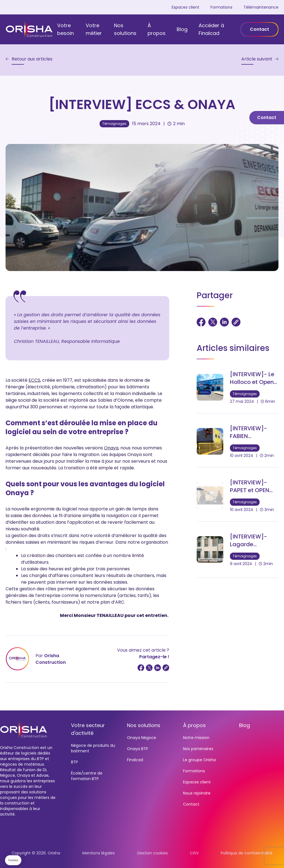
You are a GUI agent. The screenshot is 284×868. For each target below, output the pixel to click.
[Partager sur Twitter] (149, 668)
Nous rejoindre (197, 793)
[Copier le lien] (166, 668)
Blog (182, 29)
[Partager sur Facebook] (141, 668)
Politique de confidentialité (247, 853)
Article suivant (257, 59)
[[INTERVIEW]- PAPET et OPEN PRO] (238, 495)
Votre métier (94, 29)
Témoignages (114, 124)
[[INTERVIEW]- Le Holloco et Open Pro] (238, 387)
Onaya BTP (138, 749)
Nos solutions (125, 29)
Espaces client (186, 7)
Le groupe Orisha (199, 760)
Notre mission (196, 738)
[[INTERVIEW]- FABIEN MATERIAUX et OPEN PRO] (238, 441)
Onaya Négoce (142, 738)
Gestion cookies (152, 853)
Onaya (111, 448)
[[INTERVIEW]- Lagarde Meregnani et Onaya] (238, 550)
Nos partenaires (198, 749)
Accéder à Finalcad (211, 29)
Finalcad (135, 760)
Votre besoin (65, 29)
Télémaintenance (261, 7)
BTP (74, 762)
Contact (259, 29)
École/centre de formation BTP (87, 776)
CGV (194, 853)
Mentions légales (99, 853)
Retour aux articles (32, 59)
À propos (157, 29)
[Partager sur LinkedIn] (158, 668)
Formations (221, 7)
